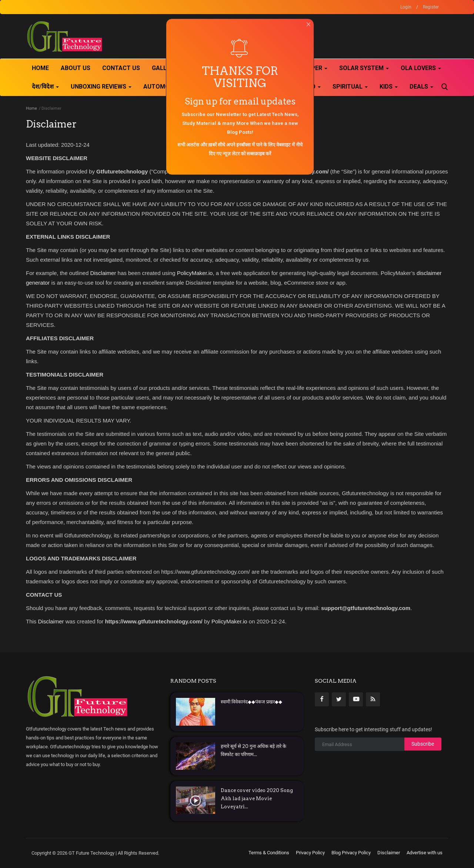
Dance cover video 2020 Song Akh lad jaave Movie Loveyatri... (257, 799)
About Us (76, 68)
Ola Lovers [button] (421, 68)
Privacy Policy (310, 853)
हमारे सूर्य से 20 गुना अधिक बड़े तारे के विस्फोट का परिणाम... (253, 750)
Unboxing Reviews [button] (101, 87)
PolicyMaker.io (195, 273)
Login (406, 7)
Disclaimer (103, 273)
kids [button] (389, 87)
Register (431, 7)
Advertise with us (425, 853)
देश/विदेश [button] (45, 87)
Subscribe (423, 744)
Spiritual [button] (350, 87)
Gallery (165, 68)
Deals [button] (421, 87)
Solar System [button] (364, 68)
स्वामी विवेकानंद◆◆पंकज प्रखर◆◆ (251, 702)
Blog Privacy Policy (351, 853)
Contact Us (121, 68)
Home (40, 68)
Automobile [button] (165, 87)
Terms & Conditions (269, 853)
